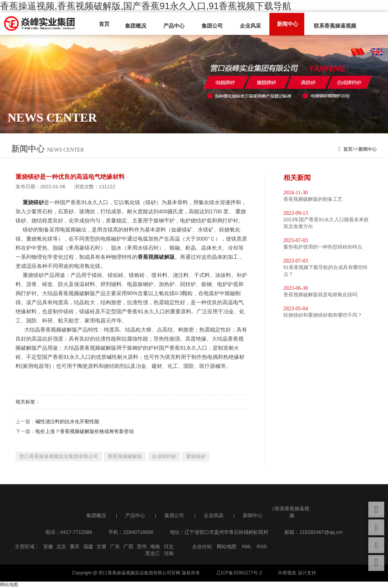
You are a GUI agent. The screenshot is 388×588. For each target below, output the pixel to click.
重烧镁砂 (196, 456)
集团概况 (133, 25)
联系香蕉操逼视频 (327, 25)
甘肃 (102, 547)
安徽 (48, 547)
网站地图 (227, 547)
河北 (169, 547)
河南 (169, 553)
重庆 (75, 547)
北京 (61, 547)
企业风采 (245, 25)
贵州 (142, 547)
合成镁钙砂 (164, 456)
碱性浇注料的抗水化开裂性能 (67, 421)
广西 (128, 547)
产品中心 (171, 25)
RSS (262, 547)
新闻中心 (280, 23)
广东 (115, 547)
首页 (103, 23)
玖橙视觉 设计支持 (297, 573)
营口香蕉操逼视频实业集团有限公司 (59, 456)
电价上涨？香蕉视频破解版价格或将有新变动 (84, 431)
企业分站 (202, 547)
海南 (155, 547)
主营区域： (27, 547)
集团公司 (208, 25)
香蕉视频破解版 (125, 456)
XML (246, 547)
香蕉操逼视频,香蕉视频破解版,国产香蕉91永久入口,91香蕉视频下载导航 (146, 6)
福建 (88, 547)
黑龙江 (153, 553)
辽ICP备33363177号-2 (239, 573)
